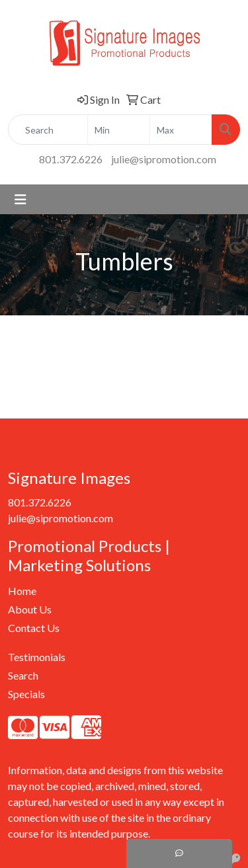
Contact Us (34, 628)
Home (22, 591)
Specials (26, 694)
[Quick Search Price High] (181, 130)
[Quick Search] (48, 130)
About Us (30, 609)
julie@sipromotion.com (164, 159)
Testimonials (37, 657)
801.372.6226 (71, 159)
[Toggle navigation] (21, 199)
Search (23, 675)
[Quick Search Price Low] (119, 130)
